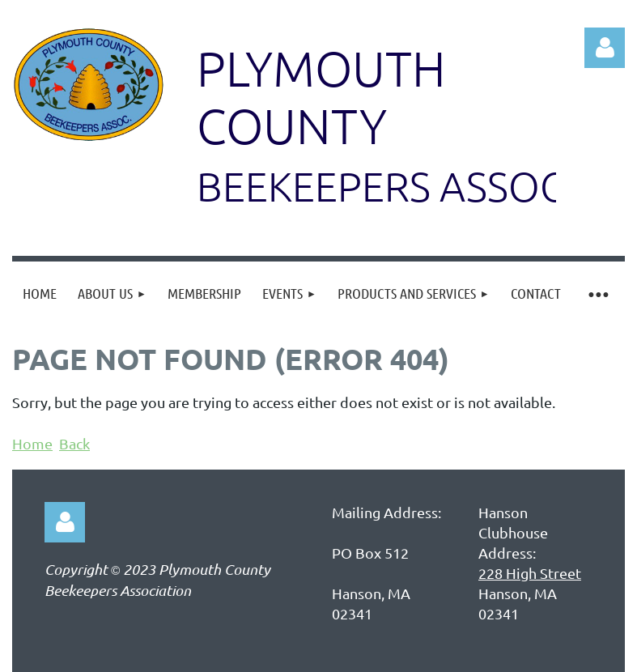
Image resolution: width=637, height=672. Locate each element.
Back (74, 443)
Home (32, 443)
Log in (605, 48)
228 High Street (530, 573)
